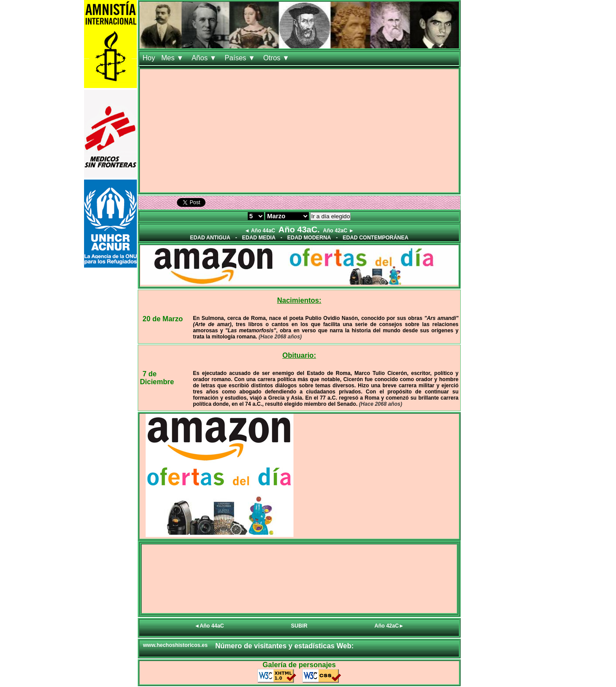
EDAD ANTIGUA (210, 238)
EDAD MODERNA (309, 238)
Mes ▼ (173, 58)
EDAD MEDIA (259, 238)
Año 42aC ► (339, 231)
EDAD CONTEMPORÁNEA (376, 238)
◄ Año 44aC (260, 231)
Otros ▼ (277, 58)
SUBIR (299, 626)
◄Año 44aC (209, 626)
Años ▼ (205, 58)
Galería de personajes (299, 665)
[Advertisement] (299, 131)
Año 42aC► (389, 626)
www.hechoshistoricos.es (175, 645)
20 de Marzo (163, 319)
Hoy (149, 58)
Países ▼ (241, 58)
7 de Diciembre (157, 378)
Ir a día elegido (330, 216)
